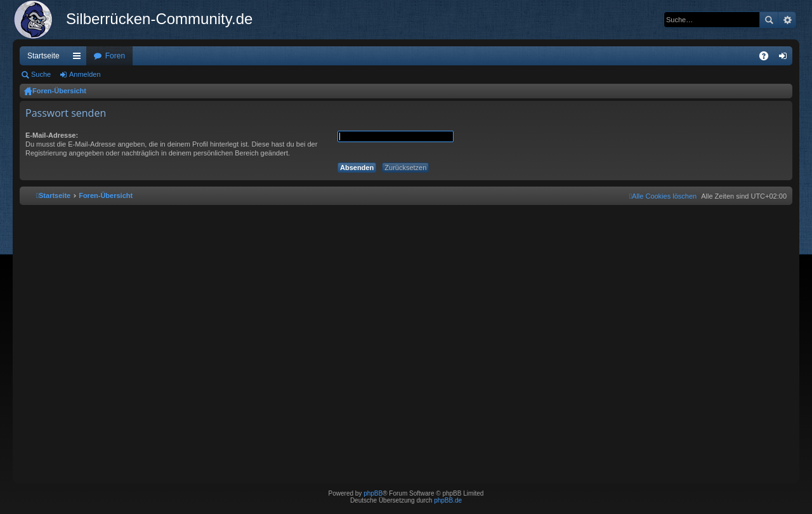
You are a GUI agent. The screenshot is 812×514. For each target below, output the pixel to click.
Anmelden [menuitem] (786, 58)
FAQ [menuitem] (768, 58)
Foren (115, 56)
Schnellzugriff (79, 58)
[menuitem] (663, 196)
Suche (769, 20)
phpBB (373, 493)
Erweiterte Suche (787, 20)
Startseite (43, 56)
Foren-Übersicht (59, 91)
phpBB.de (448, 500)
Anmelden (85, 74)
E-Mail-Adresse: (52, 135)
